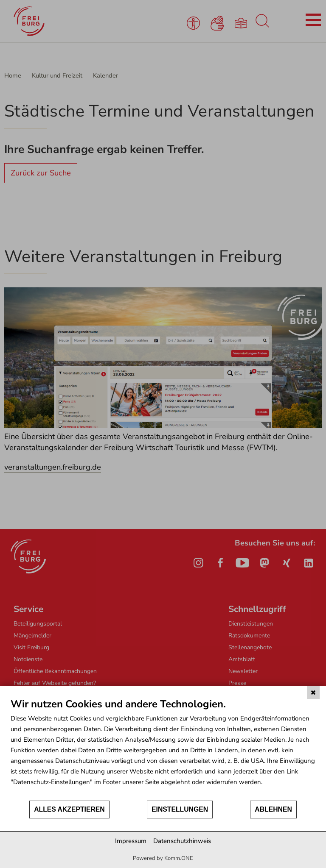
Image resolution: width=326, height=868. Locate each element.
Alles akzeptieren (69, 809)
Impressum (131, 841)
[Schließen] (313, 693)
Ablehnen (273, 809)
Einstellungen (180, 809)
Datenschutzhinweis (182, 841)
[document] (163, 749)
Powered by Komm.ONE (163, 858)
